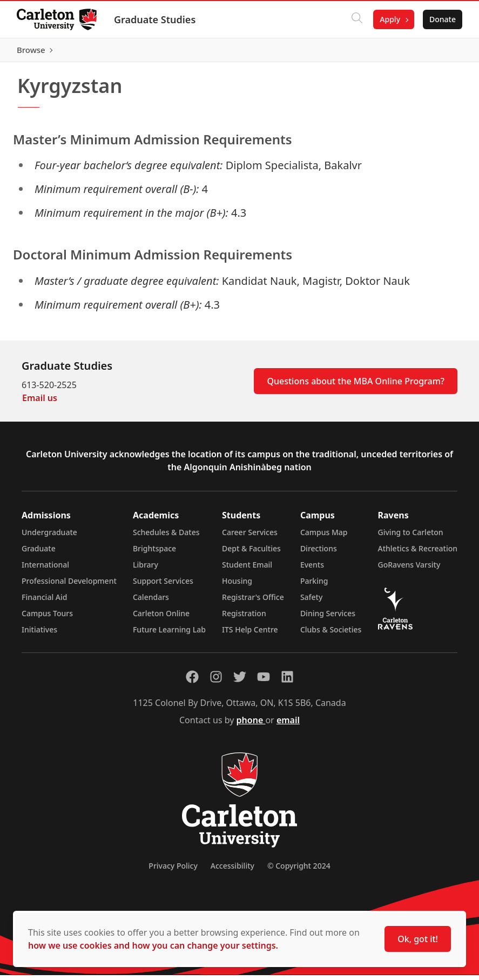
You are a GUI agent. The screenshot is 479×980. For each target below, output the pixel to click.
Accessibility (232, 871)
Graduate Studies (155, 19)
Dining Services (328, 618)
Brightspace (154, 553)
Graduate (39, 553)
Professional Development (69, 586)
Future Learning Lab (169, 634)
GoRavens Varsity (409, 569)
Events (312, 569)
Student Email (247, 569)
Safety (312, 602)
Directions (319, 553)
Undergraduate (49, 537)
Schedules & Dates (166, 537)
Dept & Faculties (251, 553)
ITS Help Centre (250, 634)
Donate (442, 19)
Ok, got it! (418, 939)
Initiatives (39, 634)
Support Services (163, 586)
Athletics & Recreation (418, 553)
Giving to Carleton (411, 537)
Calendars (151, 602)
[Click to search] (356, 19)
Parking (314, 586)
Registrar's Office (253, 602)
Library (146, 569)
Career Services (250, 537)
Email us (40, 403)
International (45, 569)
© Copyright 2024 (299, 871)
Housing (237, 586)
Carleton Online (161, 618)
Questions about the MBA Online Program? (356, 386)
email (288, 725)
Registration (244, 618)
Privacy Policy (173, 871)
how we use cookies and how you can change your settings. (153, 945)
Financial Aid (44, 602)
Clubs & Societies (331, 634)
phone (251, 725)
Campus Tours (47, 618)
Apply (389, 19)
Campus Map (324, 537)
